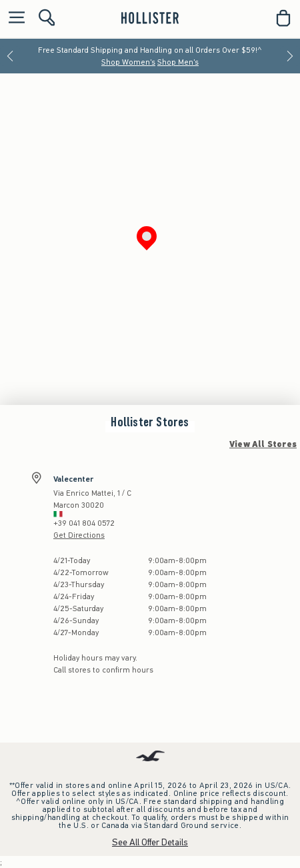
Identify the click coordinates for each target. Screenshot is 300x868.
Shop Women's (128, 62)
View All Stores (263, 444)
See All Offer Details (150, 842)
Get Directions (79, 535)
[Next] (290, 56)
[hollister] (150, 18)
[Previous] (10, 56)
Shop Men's (178, 62)
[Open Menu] (13, 18)
